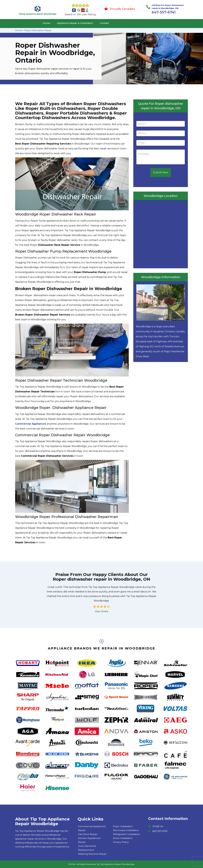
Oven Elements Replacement (87, 848)
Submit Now (161, 172)
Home (46, 23)
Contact (104, 23)
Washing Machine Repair (92, 854)
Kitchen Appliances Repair (89, 840)
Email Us (158, 826)
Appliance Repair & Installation (75, 23)
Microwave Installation (126, 830)
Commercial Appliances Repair (92, 828)
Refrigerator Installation (126, 834)
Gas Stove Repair (88, 834)
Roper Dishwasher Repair (38, 30)
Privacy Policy (121, 842)
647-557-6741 (164, 12)
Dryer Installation (123, 826)
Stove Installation (123, 838)
